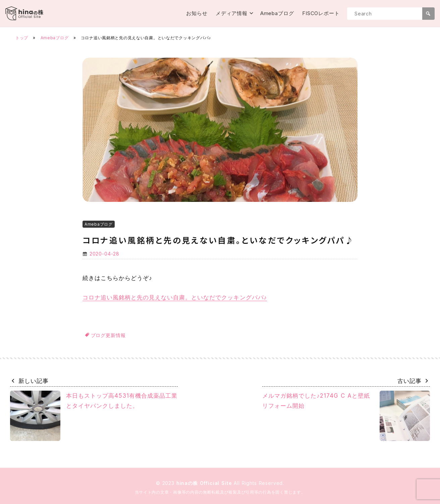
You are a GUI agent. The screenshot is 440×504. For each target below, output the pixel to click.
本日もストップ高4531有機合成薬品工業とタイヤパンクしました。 (94, 416)
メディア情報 (232, 13)
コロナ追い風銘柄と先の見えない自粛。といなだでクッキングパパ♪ (175, 297)
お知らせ (197, 13)
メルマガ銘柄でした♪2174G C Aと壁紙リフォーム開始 (346, 416)
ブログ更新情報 (108, 335)
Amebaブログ (277, 13)
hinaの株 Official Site (205, 483)
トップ (22, 38)
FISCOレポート (321, 13)
